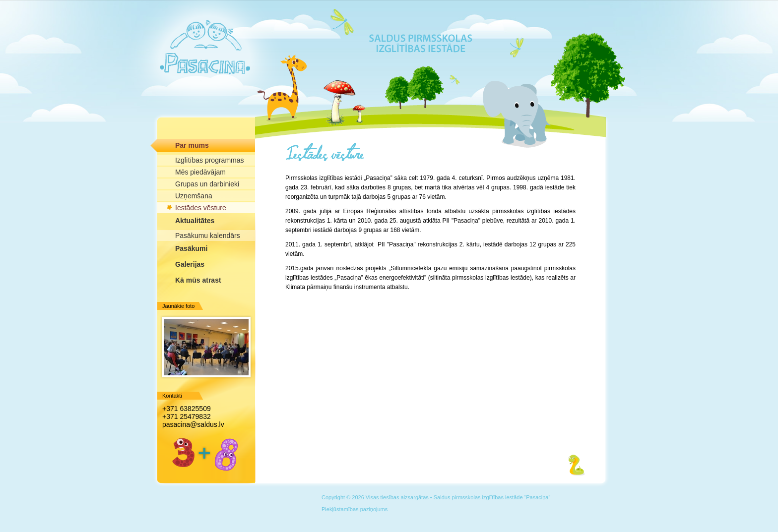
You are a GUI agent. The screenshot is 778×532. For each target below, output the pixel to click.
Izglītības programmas (210, 160)
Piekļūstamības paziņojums (355, 509)
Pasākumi (191, 248)
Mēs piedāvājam (200, 172)
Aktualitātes (195, 221)
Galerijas (190, 264)
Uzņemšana (194, 196)
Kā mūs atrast (198, 280)
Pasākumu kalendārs (208, 236)
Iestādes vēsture (201, 208)
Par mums (192, 145)
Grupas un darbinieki (207, 184)
